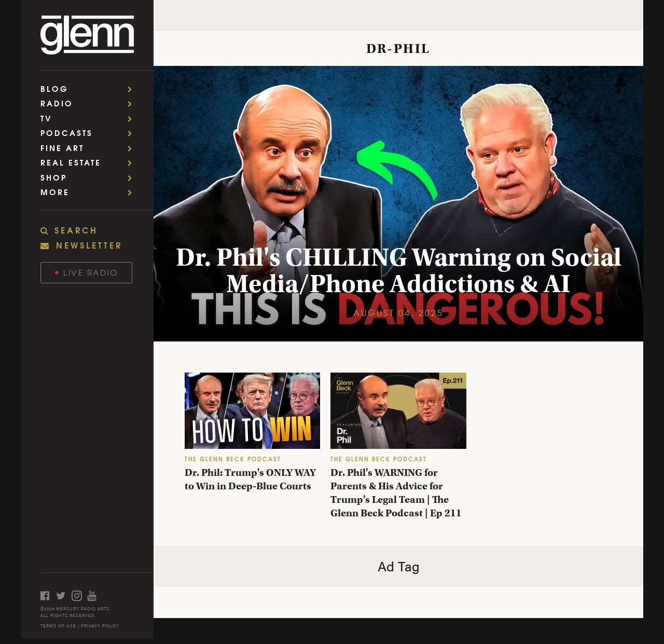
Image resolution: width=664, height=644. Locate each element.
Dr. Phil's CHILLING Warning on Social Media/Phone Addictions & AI (399, 271)
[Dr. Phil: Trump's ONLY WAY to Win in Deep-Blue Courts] (252, 411)
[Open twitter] (64, 595)
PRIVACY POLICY (100, 626)
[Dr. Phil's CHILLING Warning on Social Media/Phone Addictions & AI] (398, 204)
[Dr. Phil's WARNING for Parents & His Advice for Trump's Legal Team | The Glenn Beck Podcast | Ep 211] (398, 411)
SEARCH (69, 230)
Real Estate (90, 162)
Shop (90, 177)
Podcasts (90, 133)
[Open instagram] (79, 595)
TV (90, 118)
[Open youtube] (95, 595)
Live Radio (87, 272)
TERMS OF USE (58, 626)
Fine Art (90, 148)
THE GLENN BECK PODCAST (233, 458)
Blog (90, 88)
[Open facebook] (48, 595)
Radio (90, 103)
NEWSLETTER (81, 245)
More (90, 192)
